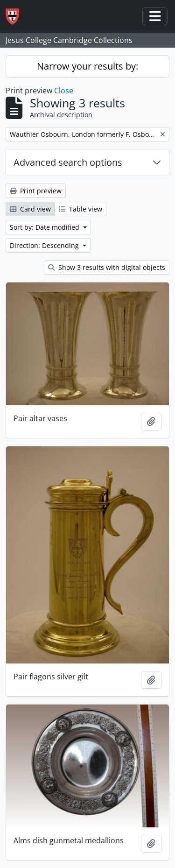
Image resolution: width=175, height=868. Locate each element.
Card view (30, 209)
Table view (80, 209)
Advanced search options (68, 162)
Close (64, 91)
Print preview (36, 191)
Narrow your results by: (87, 66)
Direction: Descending (45, 245)
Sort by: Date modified (45, 227)
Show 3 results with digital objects (107, 267)
